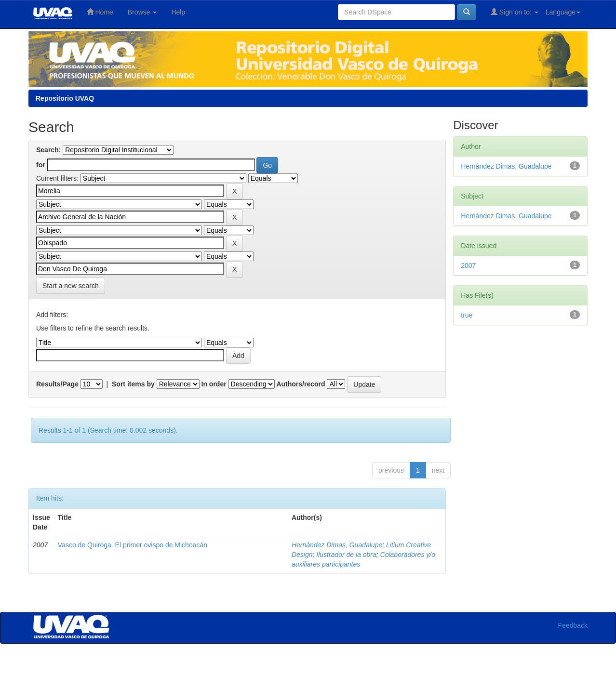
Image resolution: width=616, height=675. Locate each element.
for (41, 165)
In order (214, 384)
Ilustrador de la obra (346, 555)
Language (563, 12)
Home (100, 12)
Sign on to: (515, 12)
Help (178, 12)
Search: (48, 150)
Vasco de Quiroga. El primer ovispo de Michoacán (133, 545)
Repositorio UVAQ (65, 98)
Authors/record (301, 384)
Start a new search (71, 286)
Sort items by (133, 384)
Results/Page (57, 384)
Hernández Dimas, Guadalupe (337, 545)
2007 (468, 265)
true (467, 315)
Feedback (573, 625)
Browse (142, 12)
